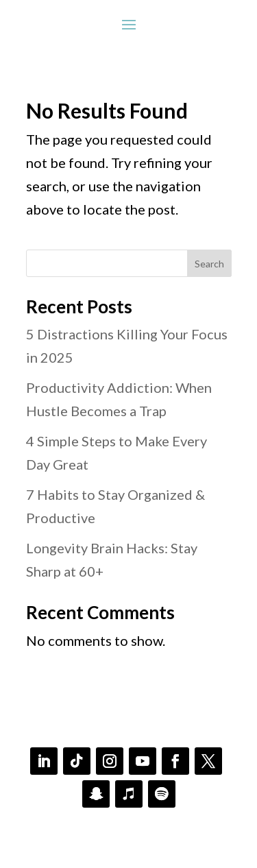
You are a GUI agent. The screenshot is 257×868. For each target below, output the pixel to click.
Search (209, 264)
